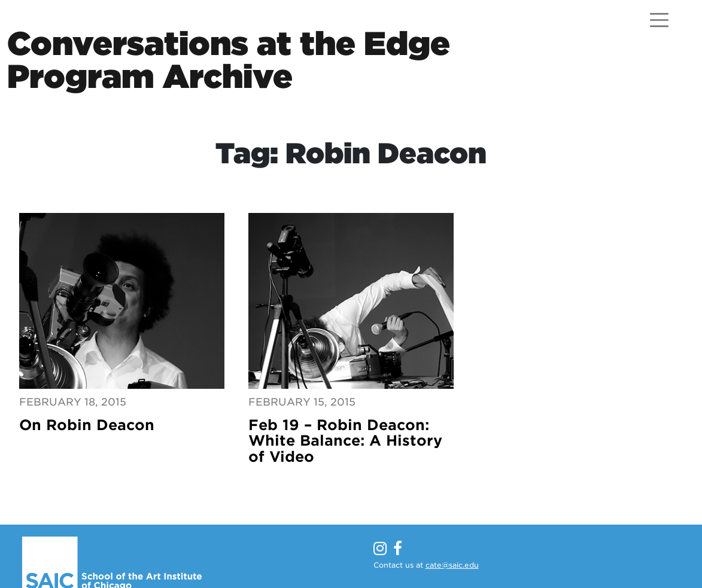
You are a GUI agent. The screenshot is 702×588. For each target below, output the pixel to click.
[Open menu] (659, 20)
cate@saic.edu (452, 565)
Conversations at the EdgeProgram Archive (229, 60)
